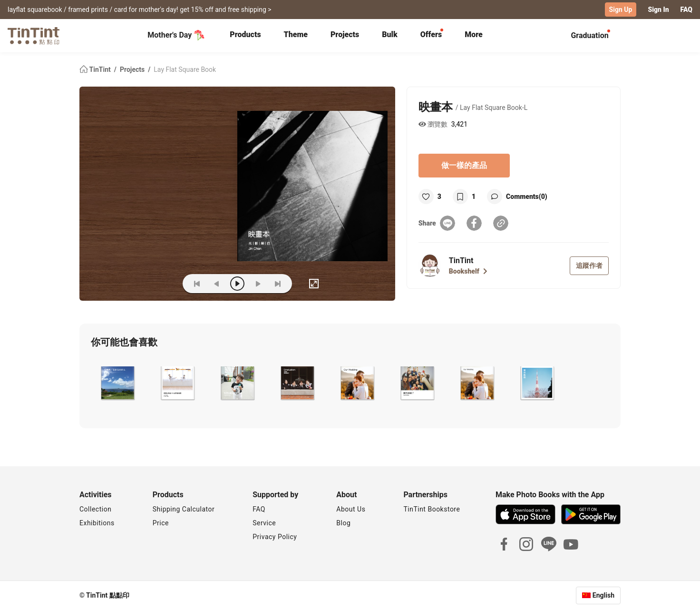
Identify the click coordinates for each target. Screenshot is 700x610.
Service (264, 523)
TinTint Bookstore (432, 509)
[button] (117, 383)
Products (245, 34)
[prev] (217, 284)
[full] (314, 284)
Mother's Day (176, 35)
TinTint (96, 69)
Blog (343, 523)
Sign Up (621, 10)
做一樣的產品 (464, 165)
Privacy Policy (275, 537)
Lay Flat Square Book (185, 69)
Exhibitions (97, 523)
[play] (237, 284)
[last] (278, 284)
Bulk (390, 34)
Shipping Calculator (184, 509)
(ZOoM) (161, 284)
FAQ (686, 10)
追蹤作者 (589, 266)
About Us (351, 509)
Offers (431, 34)
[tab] (245, 36)
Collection (95, 509)
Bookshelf (468, 271)
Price (161, 523)
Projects (345, 34)
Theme (296, 34)
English (603, 595)
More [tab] (474, 34)
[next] (258, 284)
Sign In (658, 10)
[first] (197, 284)
